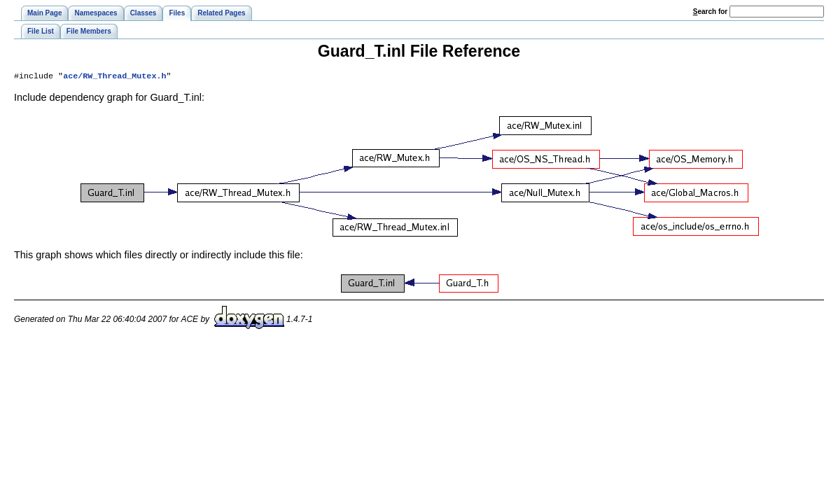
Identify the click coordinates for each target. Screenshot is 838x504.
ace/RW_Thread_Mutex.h (114, 77)
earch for (710, 12)
